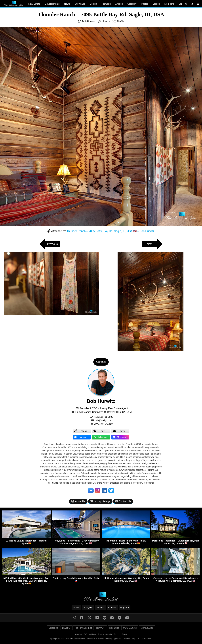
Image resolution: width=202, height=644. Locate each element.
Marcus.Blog (147, 628)
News (67, 4)
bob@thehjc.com (104, 420)
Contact (112, 608)
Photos (145, 4)
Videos (156, 4)
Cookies (79, 634)
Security (109, 634)
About (76, 608)
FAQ (85, 634)
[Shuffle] (186, 4)
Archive (100, 608)
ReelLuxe (114, 628)
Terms (124, 634)
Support (117, 634)
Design (93, 4)
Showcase (80, 4)
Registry (125, 608)
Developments (52, 4)
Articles (119, 4)
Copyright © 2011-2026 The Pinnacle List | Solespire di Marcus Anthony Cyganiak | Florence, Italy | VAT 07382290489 (101, 639)
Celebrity (132, 4)
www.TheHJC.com (104, 424)
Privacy (101, 634)
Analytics (88, 608)
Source (106, 21)
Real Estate (34, 4)
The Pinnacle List (83, 628)
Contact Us (123, 501)
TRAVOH (100, 628)
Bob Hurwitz (89, 21)
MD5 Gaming (130, 628)
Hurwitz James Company (89, 412)
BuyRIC (66, 628)
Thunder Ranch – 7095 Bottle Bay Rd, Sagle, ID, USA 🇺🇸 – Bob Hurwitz (111, 231)
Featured (106, 4)
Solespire (53, 628)
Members (169, 4)
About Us (78, 501)
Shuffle (120, 21)
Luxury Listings (100, 501)
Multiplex (92, 634)
